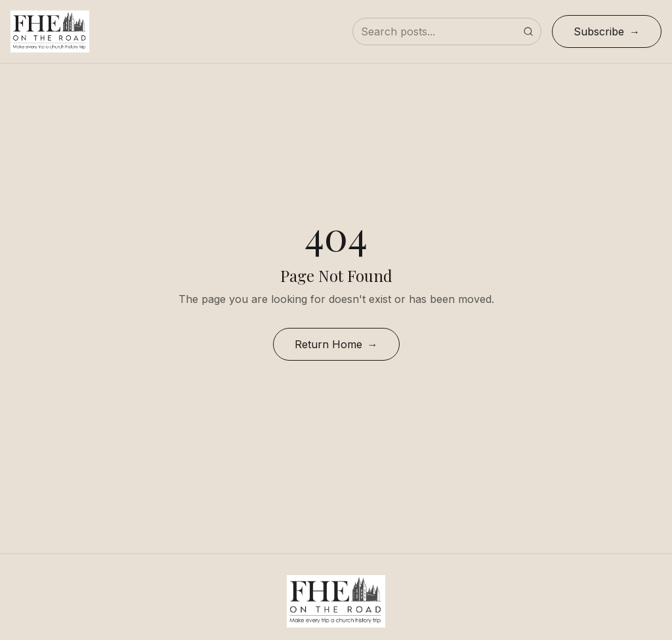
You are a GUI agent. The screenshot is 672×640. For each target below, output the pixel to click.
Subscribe (599, 31)
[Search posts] (447, 31)
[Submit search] (528, 31)
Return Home (328, 344)
